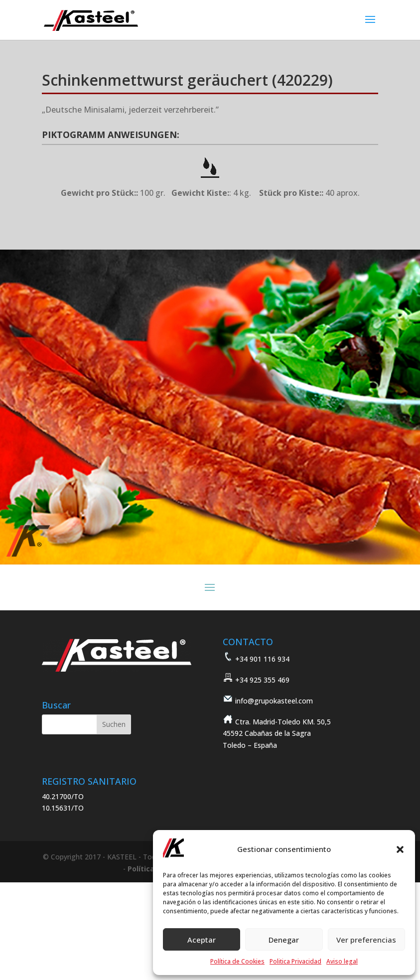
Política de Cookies (237, 961)
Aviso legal (342, 961)
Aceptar (202, 940)
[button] (400, 849)
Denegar (284, 940)
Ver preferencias (366, 940)
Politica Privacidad (295, 961)
